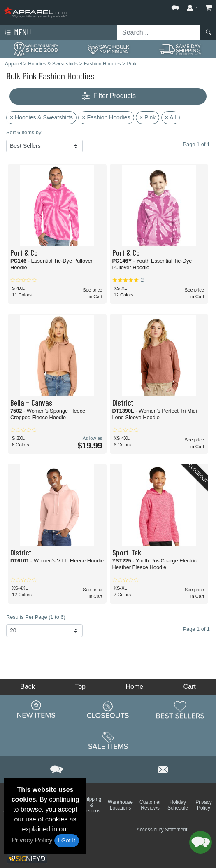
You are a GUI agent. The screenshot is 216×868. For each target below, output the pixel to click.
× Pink (147, 117)
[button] (175, 6)
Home (134, 687)
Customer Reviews (150, 805)
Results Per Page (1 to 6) (36, 617)
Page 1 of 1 (196, 629)
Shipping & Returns (92, 805)
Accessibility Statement (162, 830)
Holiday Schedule (178, 805)
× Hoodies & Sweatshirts (41, 117)
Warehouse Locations (120, 805)
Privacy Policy (32, 840)
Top (80, 687)
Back (28, 687)
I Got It (67, 840)
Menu (17, 33)
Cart (190, 687)
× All (171, 117)
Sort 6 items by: (24, 132)
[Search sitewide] (159, 33)
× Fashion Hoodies (106, 117)
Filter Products (108, 96)
